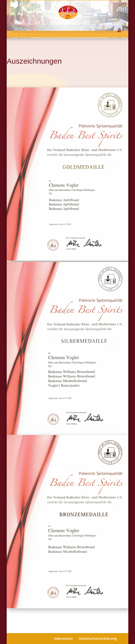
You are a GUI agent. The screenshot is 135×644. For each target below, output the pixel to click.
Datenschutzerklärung (98, 638)
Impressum (63, 638)
